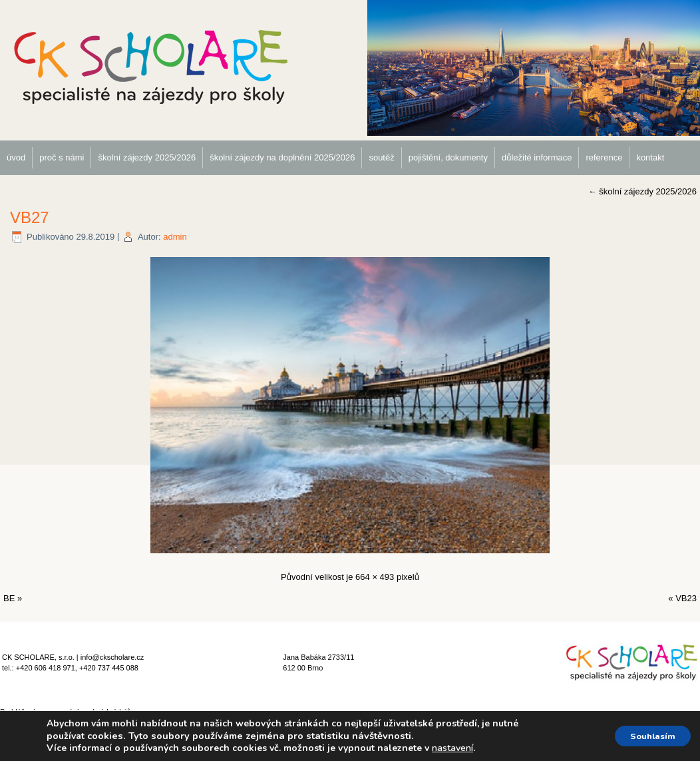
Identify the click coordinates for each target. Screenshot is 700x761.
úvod (16, 157)
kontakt (650, 157)
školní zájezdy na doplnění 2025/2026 (282, 157)
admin (175, 237)
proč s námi (62, 157)
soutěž (381, 157)
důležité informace (537, 157)
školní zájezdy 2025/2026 (147, 157)
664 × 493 (375, 577)
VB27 (30, 217)
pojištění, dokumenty (448, 157)
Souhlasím (646, 736)
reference (604, 157)
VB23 (686, 598)
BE (9, 598)
